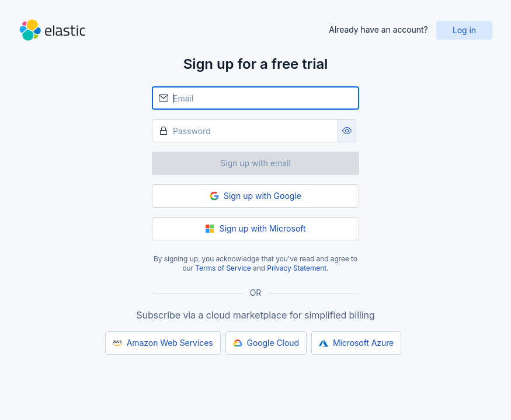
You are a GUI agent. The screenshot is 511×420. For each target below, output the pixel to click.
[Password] (245, 131)
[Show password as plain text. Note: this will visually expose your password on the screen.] (347, 131)
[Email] (255, 98)
